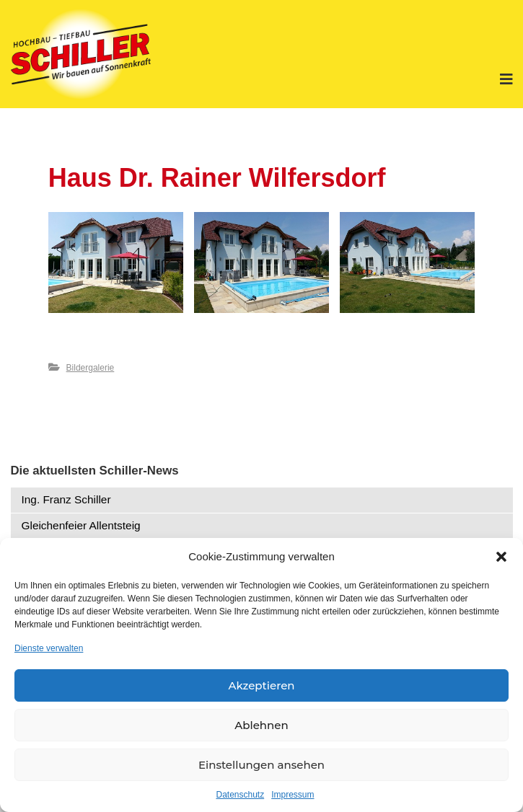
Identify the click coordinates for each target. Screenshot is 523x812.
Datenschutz (240, 795)
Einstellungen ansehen (261, 765)
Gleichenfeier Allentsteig (81, 525)
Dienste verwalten (49, 648)
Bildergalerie (91, 368)
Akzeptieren (261, 685)
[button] (501, 557)
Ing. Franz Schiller (66, 499)
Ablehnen (261, 725)
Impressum (293, 795)
